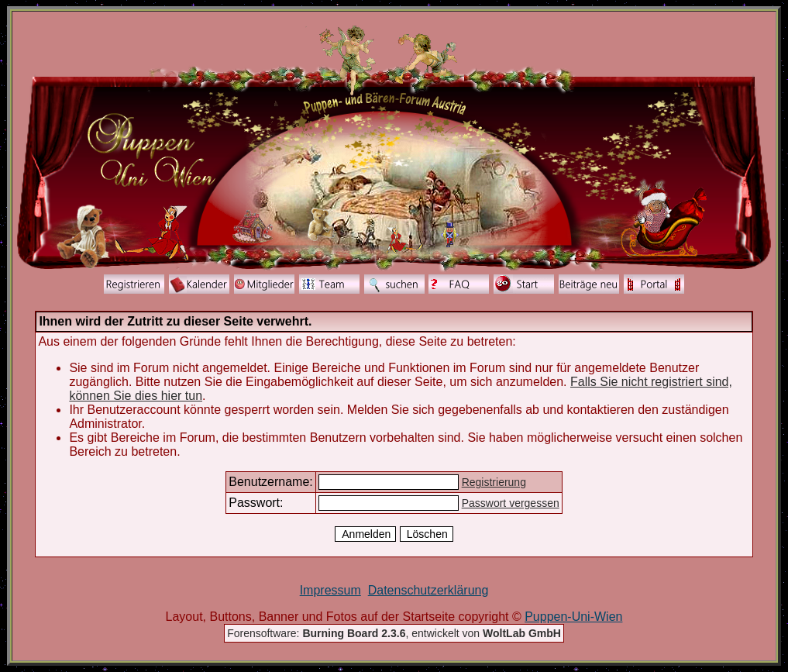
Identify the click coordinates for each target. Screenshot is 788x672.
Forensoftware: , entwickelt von (394, 633)
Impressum (330, 590)
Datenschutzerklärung (428, 590)
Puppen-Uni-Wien (573, 617)
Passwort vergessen (511, 503)
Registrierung (494, 482)
